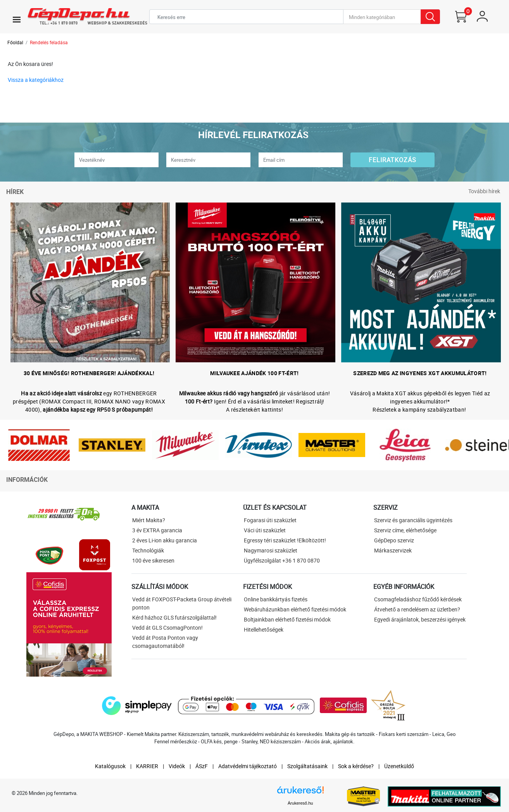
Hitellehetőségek (264, 629)
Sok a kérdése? (356, 766)
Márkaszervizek (393, 550)
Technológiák (148, 550)
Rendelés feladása (49, 42)
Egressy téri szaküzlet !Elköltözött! (285, 540)
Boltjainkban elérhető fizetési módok (287, 619)
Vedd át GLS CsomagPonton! (167, 628)
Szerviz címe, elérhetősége (405, 530)
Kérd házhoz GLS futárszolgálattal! (174, 617)
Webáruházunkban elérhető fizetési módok (295, 609)
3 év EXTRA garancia (157, 530)
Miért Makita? (149, 520)
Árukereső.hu (300, 803)
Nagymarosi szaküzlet (271, 550)
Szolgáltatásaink (307, 766)
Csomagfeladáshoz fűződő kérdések (418, 599)
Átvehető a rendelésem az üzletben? (417, 609)
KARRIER (147, 766)
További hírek (484, 191)
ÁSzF (202, 766)
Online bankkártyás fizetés (276, 599)
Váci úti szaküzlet (265, 530)
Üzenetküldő (399, 766)
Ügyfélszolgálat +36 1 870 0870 (282, 560)
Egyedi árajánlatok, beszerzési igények (420, 619)
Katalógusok (110, 766)
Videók (177, 766)
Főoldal (15, 42)
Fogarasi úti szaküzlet (270, 520)
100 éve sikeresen (153, 560)
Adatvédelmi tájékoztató (248, 766)
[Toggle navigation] (17, 19)
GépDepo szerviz (394, 540)
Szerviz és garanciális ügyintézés (413, 520)
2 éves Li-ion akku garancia (165, 540)
